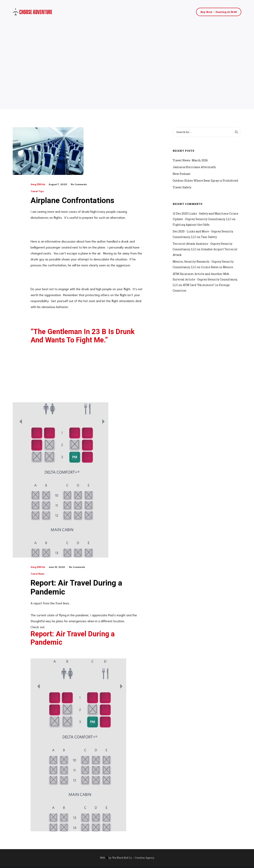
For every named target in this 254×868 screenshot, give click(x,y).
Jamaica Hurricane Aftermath (194, 167)
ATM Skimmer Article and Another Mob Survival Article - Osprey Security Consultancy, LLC (205, 279)
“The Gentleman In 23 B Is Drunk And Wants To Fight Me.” (83, 337)
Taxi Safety (209, 237)
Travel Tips (37, 191)
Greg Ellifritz (38, 184)
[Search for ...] (207, 132)
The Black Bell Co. (122, 859)
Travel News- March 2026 (190, 160)
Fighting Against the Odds (191, 225)
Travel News (38, 574)
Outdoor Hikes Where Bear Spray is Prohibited (205, 181)
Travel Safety (182, 187)
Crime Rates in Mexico (217, 267)
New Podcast (182, 174)
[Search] (236, 132)
